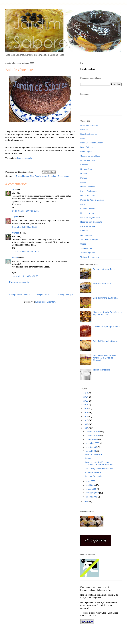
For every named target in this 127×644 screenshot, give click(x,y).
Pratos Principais (88, 187)
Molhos (84, 178)
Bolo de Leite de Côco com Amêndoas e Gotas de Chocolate (105, 358)
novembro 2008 (93, 435)
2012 (86, 413)
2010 (86, 420)
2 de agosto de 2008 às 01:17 (26, 252)
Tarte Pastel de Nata (102, 283)
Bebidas (84, 130)
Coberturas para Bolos (90, 156)
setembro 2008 (93, 443)
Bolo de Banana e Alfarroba (105, 298)
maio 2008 (91, 481)
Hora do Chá (28, 176)
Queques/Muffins (88, 209)
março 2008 (91, 489)
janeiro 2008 (92, 497)
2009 (86, 424)
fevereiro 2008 (93, 493)
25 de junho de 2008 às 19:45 (26, 211)
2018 (86, 393)
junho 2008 (91, 451)
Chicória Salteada (93, 472)
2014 (86, 405)
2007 (86, 502)
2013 (86, 409)
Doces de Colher (88, 160)
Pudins (83, 204)
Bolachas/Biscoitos (89, 134)
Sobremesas (63, 176)
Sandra (16, 233)
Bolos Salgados (87, 147)
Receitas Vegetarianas (90, 217)
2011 (86, 416)
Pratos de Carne (88, 196)
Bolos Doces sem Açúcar (92, 143)
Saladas (84, 231)
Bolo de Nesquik (25, 158)
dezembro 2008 (93, 431)
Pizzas (83, 182)
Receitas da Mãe (88, 226)
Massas (84, 174)
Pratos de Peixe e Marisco (92, 200)
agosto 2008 (92, 447)
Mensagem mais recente (19, 295)
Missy (15, 257)
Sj (13, 189)
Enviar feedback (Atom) (46, 302)
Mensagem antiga (65, 295)
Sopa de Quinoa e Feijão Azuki (99, 469)
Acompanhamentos (89, 125)
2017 (86, 397)
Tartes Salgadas (88, 253)
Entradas (84, 165)
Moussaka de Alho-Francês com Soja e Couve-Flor (107, 313)
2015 (86, 401)
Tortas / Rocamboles (90, 257)
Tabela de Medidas (101, 370)
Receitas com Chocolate (46, 176)
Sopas (83, 244)
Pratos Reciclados (88, 191)
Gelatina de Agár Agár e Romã (107, 327)
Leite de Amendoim (94, 476)
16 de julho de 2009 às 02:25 (25, 276)
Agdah (15, 217)
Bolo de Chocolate (93, 454)
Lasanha (89, 458)
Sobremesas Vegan (89, 239)
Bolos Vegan (86, 152)
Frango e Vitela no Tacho (104, 269)
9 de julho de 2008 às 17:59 (25, 227)
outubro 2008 (92, 439)
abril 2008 (91, 485)
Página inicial (43, 295)
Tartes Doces (86, 248)
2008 (86, 428)
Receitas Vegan (87, 213)
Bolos (19, 176)
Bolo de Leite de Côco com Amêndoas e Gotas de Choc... (100, 463)
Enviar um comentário (19, 282)
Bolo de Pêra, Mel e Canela (105, 341)
